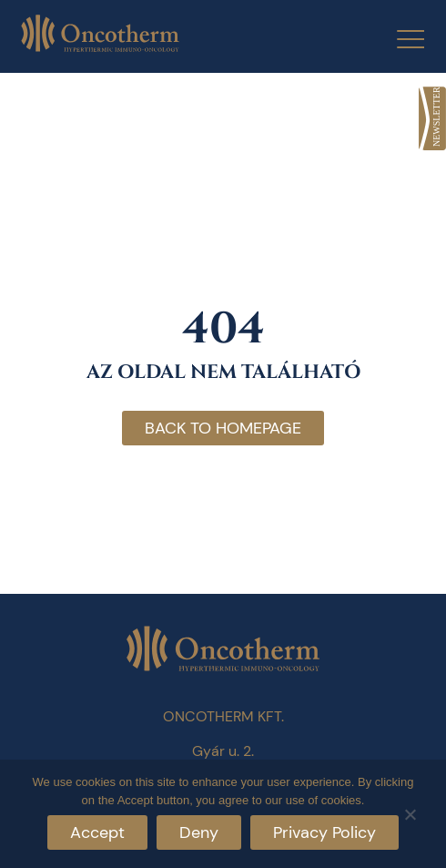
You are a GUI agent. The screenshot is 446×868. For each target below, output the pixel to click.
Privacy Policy (324, 832)
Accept (97, 832)
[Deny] (410, 812)
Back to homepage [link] (223, 428)
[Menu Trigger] (399, 39)
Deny (199, 832)
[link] (432, 118)
